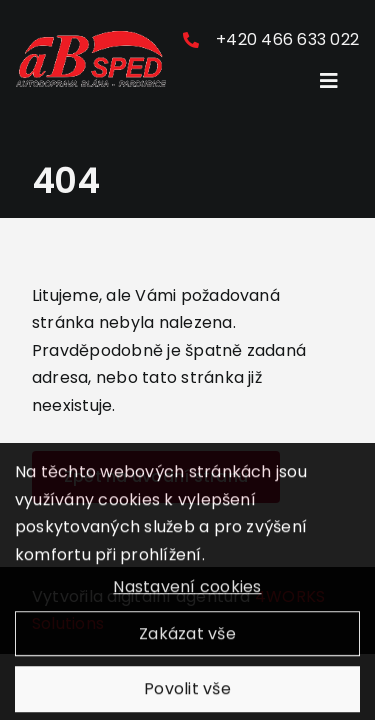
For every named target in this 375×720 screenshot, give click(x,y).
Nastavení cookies (187, 592)
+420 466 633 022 (287, 39)
